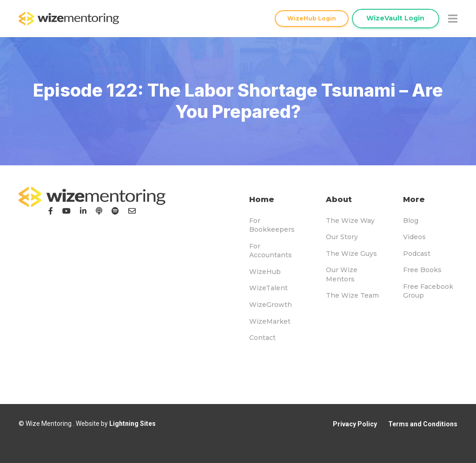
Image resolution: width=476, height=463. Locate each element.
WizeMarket (270, 321)
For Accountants (271, 251)
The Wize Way (350, 221)
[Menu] (453, 19)
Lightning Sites (132, 424)
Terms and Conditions (423, 424)
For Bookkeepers (272, 225)
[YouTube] (66, 211)
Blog (411, 221)
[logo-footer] (92, 197)
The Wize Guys (351, 254)
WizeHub (265, 272)
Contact (262, 338)
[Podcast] (99, 211)
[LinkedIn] (83, 211)
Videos (414, 237)
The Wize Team (352, 295)
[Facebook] (51, 211)
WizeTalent (268, 288)
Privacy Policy (355, 424)
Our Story (342, 237)
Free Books (422, 270)
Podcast (417, 254)
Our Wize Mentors (342, 274)
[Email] (132, 211)
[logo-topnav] (69, 19)
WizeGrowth (271, 305)
